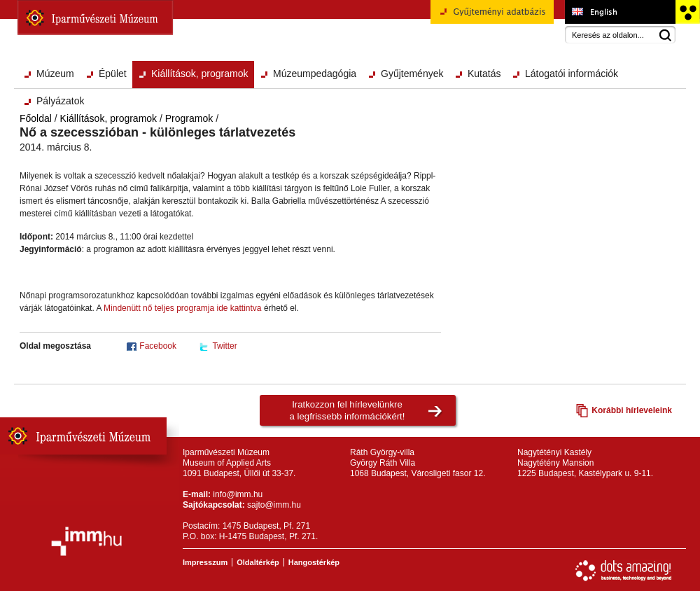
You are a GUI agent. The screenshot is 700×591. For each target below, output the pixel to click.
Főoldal (36, 118)
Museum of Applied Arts (620, 12)
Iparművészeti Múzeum (95, 18)
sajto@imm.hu (274, 505)
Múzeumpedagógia (315, 74)
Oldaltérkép (258, 562)
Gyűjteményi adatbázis (492, 17)
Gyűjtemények (412, 74)
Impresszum (205, 562)
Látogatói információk (572, 74)
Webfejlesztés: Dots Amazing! (624, 571)
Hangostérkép (314, 562)
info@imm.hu (238, 494)
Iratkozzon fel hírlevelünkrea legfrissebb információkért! (348, 410)
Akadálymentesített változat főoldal (687, 12)
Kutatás (484, 74)
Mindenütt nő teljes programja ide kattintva (182, 308)
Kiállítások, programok (200, 74)
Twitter (224, 346)
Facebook (158, 346)
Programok (189, 118)
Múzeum (55, 74)
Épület (113, 74)
